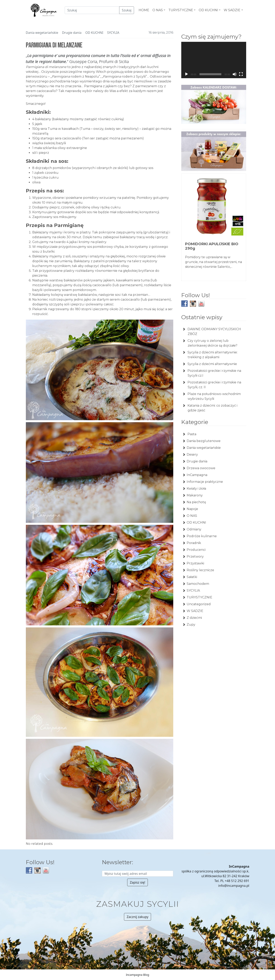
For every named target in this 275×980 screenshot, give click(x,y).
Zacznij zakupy (137, 917)
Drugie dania (72, 33)
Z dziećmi (194, 618)
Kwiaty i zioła (196, 488)
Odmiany (194, 529)
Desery (192, 454)
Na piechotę (196, 502)
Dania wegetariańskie (42, 33)
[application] (214, 60)
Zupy (191, 624)
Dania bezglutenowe (204, 441)
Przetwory (195, 556)
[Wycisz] (235, 74)
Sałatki (192, 577)
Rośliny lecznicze (200, 570)
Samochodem (198, 584)
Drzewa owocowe (201, 468)
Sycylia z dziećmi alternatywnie (212, 364)
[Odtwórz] (186, 74)
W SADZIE (195, 611)
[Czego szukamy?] (92, 10)
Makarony (195, 495)
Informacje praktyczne (205, 482)
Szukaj (127, 10)
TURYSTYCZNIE (199, 597)
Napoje (192, 509)
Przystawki (195, 563)
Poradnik (194, 543)
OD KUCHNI (94, 33)
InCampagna (197, 475)
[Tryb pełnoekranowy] (241, 74)
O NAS (192, 516)
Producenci (196, 550)
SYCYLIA (113, 33)
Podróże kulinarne (202, 536)
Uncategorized (199, 604)
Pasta (191, 434)
